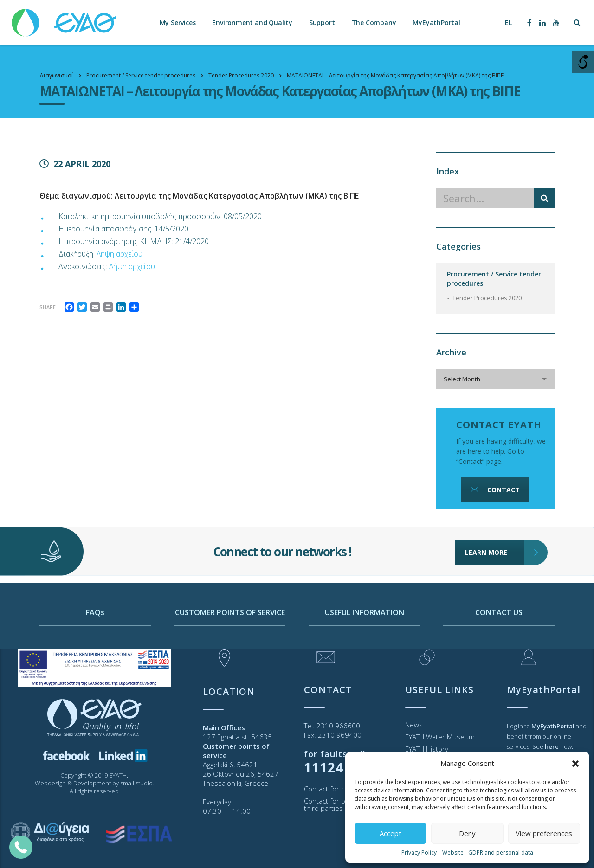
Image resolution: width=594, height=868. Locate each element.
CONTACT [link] (494, 490)
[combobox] (495, 379)
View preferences (544, 833)
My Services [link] (178, 23)
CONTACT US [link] (499, 641)
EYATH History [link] (427, 749)
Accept (391, 833)
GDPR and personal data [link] (501, 852)
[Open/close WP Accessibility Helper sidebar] (583, 62)
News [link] (414, 725)
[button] (575, 764)
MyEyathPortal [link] (436, 23)
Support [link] (322, 23)
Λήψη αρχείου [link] (119, 254)
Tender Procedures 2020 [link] (487, 298)
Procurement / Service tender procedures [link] (494, 279)
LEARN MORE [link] (495, 532)
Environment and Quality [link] (252, 23)
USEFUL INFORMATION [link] (365, 641)
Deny (467, 833)
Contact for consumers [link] (341, 789)
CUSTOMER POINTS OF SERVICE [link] (230, 641)
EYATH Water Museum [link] (440, 737)
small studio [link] (136, 783)
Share (48, 307)
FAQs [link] (95, 641)
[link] (65, 18)
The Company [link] (374, 23)
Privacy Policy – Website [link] (433, 852)
